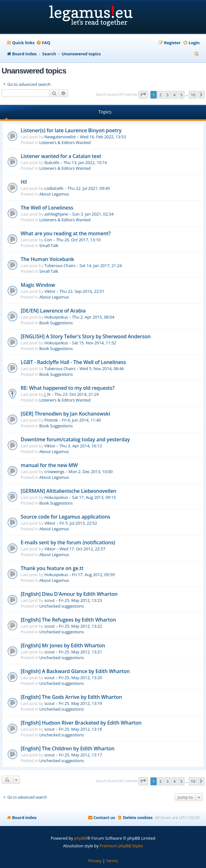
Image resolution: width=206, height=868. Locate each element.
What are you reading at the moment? (66, 233)
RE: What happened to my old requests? (68, 388)
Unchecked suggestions (62, 606)
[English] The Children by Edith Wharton (68, 748)
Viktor (50, 291)
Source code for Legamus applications (65, 517)
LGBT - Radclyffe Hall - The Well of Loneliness (73, 362)
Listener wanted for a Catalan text (61, 156)
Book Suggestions (56, 323)
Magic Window (38, 285)
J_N (48, 394)
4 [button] (174, 95)
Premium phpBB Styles (121, 846)
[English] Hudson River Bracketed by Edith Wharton (81, 723)
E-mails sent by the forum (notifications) (68, 542)
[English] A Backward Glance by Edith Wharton (75, 671)
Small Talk (49, 245)
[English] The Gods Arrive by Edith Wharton (71, 697)
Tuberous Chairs (60, 265)
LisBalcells (54, 188)
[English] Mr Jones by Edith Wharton (63, 645)
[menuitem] (43, 43)
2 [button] (160, 95)
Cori (48, 240)
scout (50, 600)
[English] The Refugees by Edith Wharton (68, 620)
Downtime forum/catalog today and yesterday (75, 439)
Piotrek (51, 420)
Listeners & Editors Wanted (65, 142)
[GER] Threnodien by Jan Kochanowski (65, 414)
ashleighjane (56, 214)
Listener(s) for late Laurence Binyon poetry (71, 130)
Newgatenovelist (60, 137)
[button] (143, 95)
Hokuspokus (56, 317)
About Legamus (54, 194)
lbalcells (52, 162)
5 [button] (181, 95)
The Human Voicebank (47, 259)
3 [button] (167, 95)
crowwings (55, 472)
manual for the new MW (49, 465)
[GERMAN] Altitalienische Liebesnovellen (69, 491)
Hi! (24, 182)
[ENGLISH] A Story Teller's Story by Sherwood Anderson (86, 336)
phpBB (80, 838)
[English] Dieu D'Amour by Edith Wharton (69, 594)
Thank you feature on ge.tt (52, 568)
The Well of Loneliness (47, 208)
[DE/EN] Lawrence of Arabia (53, 311)
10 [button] (193, 95)
